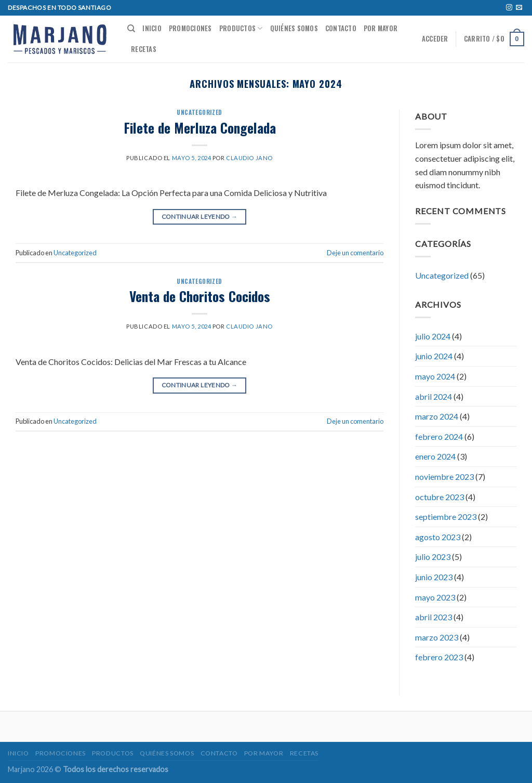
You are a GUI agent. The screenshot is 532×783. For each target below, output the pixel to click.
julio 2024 (433, 336)
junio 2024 (434, 356)
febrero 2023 (439, 657)
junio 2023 (434, 577)
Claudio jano (249, 158)
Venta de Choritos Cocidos (200, 296)
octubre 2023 (440, 497)
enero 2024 (435, 456)
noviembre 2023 (444, 477)
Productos (241, 29)
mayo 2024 (435, 376)
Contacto (341, 28)
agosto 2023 (438, 537)
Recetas (144, 49)
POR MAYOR (381, 28)
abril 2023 (434, 617)
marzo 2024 (437, 416)
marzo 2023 (437, 637)
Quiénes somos (294, 28)
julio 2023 (433, 557)
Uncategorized (199, 112)
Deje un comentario (355, 253)
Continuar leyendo (200, 217)
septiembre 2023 (446, 517)
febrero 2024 (439, 436)
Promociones (190, 28)
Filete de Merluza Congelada (200, 127)
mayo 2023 (435, 597)
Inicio (152, 28)
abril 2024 (434, 396)
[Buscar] (131, 29)
